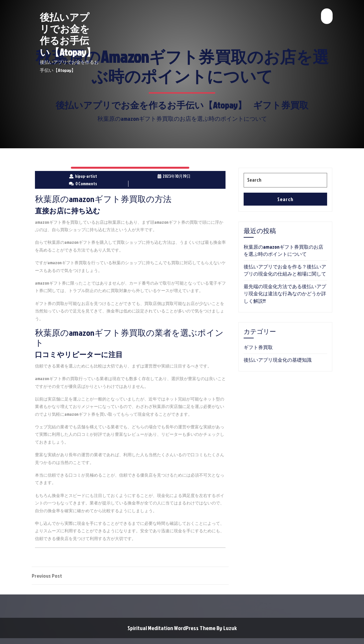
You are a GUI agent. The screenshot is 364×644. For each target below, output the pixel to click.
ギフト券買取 (281, 105)
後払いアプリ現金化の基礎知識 (278, 360)
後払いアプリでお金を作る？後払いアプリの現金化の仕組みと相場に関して (285, 270)
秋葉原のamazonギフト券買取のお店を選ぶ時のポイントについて (283, 251)
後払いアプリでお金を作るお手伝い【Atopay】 (68, 35)
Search (285, 199)
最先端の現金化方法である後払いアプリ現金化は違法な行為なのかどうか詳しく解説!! (285, 294)
